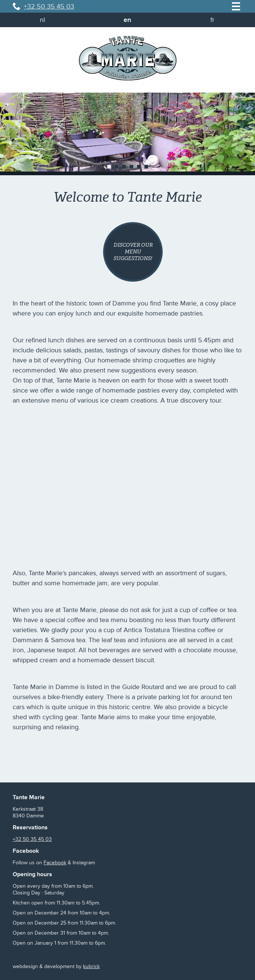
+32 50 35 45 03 (49, 6)
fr (212, 20)
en (127, 20)
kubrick (91, 966)
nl (42, 20)
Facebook (55, 863)
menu (236, 6)
